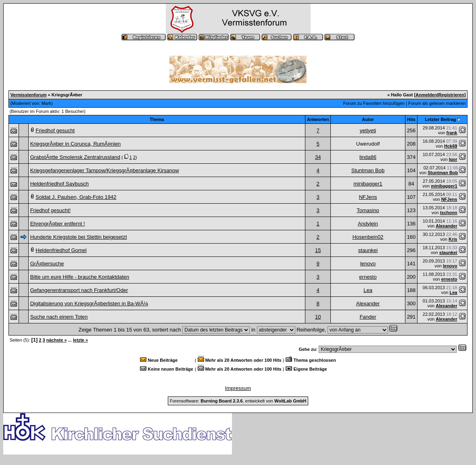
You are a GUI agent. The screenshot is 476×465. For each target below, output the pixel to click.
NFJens (368, 197)
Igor (453, 159)
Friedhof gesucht (55, 130)
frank (452, 133)
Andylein (368, 224)
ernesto (368, 277)
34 (318, 157)
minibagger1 (368, 184)
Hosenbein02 (368, 237)
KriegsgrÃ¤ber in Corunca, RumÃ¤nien (76, 144)
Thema (157, 119)
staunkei (368, 250)
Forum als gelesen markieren (437, 103)
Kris (453, 239)
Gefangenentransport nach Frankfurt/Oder (79, 290)
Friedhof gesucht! (50, 210)
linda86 (368, 157)
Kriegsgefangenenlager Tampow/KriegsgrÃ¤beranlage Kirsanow (105, 170)
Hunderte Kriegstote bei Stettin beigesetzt (79, 237)
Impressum (238, 388)
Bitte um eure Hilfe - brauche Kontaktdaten (80, 277)
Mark (46, 103)
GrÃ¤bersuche (47, 264)
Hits (411, 119)
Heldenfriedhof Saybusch (60, 184)
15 (318, 250)
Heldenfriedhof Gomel (61, 250)
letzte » (80, 340)
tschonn (449, 213)
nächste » (57, 340)
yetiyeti (368, 130)
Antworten (318, 119)
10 (318, 317)
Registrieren (451, 95)
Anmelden (426, 95)
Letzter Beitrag (440, 119)
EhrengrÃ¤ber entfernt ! (58, 224)
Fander (368, 317)
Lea (368, 290)
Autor (368, 119)
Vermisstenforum (29, 95)
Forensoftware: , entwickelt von (238, 401)
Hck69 (451, 146)
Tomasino (368, 210)
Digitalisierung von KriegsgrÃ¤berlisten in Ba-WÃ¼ (89, 303)
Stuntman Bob (368, 170)
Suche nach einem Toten (59, 317)
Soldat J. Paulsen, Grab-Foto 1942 (76, 197)
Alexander (446, 226)
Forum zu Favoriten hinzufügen (374, 103)
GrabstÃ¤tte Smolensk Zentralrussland (75, 157)
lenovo (368, 264)
